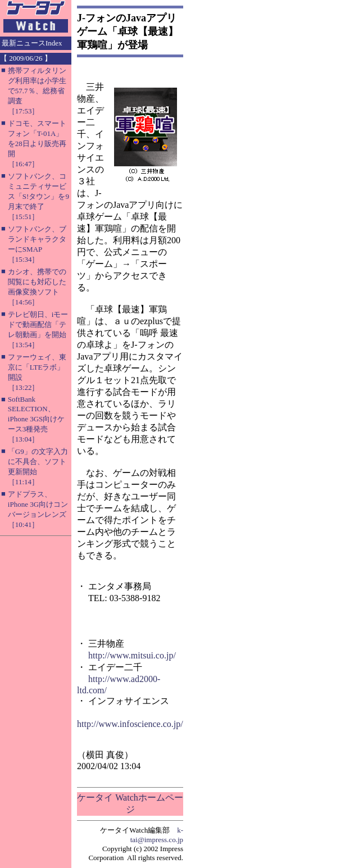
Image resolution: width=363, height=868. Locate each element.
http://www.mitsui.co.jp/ (132, 655)
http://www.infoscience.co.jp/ (130, 724)
